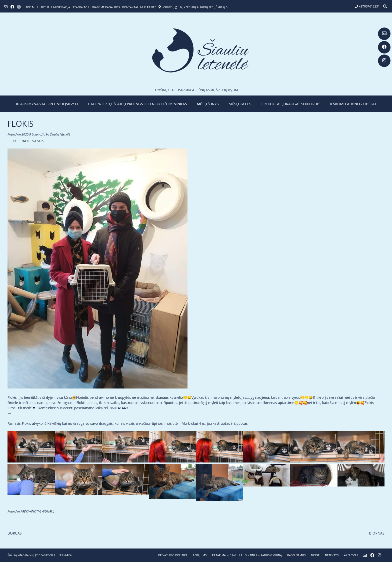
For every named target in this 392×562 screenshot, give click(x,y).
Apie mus (32, 7)
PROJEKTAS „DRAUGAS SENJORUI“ (290, 104)
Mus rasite (148, 7)
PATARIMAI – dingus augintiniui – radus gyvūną (247, 555)
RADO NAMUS (296, 555)
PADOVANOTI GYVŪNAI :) (37, 511)
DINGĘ (315, 555)
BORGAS (15, 533)
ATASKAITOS (81, 7)
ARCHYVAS (351, 555)
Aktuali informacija (55, 7)
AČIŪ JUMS (200, 555)
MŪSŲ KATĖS (240, 104)
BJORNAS (377, 533)
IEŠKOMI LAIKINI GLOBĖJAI (353, 104)
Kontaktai (130, 7)
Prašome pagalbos (106, 7)
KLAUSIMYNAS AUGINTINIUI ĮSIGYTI (47, 104)
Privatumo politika (173, 555)
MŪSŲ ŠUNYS (208, 104)
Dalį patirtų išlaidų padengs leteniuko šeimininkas (137, 104)
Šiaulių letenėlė (60, 134)
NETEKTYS (332, 555)
